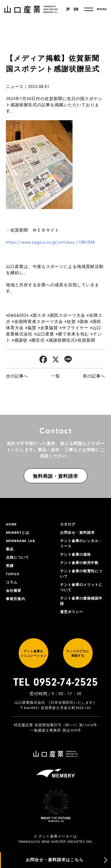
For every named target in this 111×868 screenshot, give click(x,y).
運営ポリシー (72, 612)
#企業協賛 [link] (48, 328)
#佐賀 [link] (70, 322)
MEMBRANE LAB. (21, 541)
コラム (12, 582)
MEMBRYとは (18, 533)
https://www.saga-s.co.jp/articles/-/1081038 (50, 242)
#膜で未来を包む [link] (72, 334)
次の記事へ (17, 376)
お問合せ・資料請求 (77, 533)
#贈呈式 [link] (37, 340)
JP (68, 9)
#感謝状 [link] (20, 340)
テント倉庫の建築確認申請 (81, 601)
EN (76, 9)
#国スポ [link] (38, 315)
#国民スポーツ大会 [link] (66, 315)
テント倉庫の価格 (75, 554)
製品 (10, 549)
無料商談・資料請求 (55, 476)
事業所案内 (16, 599)
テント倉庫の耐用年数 (79, 563)
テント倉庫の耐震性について (81, 574)
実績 (10, 566)
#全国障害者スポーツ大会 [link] (37, 322)
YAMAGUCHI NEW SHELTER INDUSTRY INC (55, 842)
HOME (11, 524)
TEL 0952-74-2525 (56, 682)
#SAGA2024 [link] (17, 315)
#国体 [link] (83, 322)
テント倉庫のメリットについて (81, 587)
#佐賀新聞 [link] (85, 340)
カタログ (68, 524)
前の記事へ (94, 376)
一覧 (56, 376)
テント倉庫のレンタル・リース (81, 544)
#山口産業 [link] (44, 334)
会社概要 (14, 591)
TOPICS (13, 574)
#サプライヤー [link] (74, 328)
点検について (17, 557)
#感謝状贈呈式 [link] (61, 340)
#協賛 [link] (31, 328)
